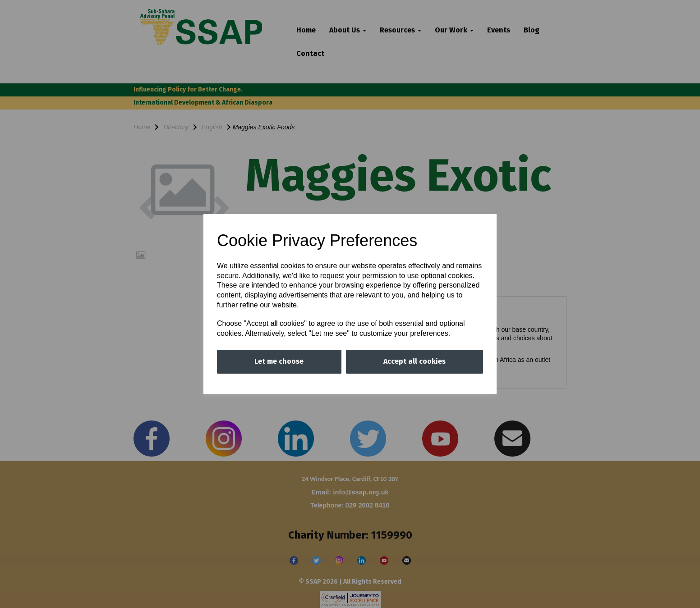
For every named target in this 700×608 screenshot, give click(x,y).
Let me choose (279, 361)
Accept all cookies (414, 361)
